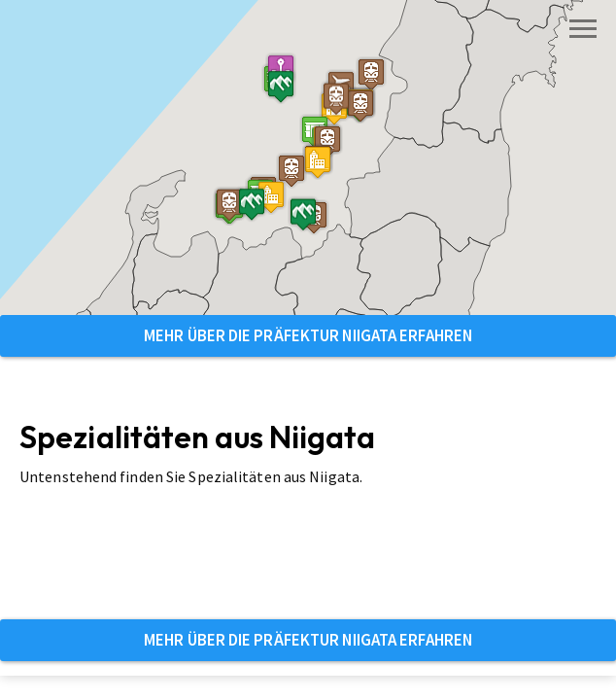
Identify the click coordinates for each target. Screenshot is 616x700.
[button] (318, 162)
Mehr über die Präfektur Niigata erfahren (308, 335)
